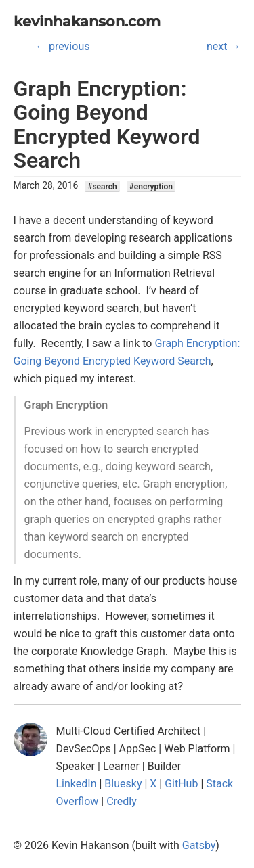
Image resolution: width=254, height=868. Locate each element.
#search (102, 186)
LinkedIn (77, 784)
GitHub (181, 784)
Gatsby (199, 845)
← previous (62, 46)
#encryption (151, 186)
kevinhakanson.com (87, 21)
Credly (122, 801)
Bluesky (123, 784)
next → (224, 46)
